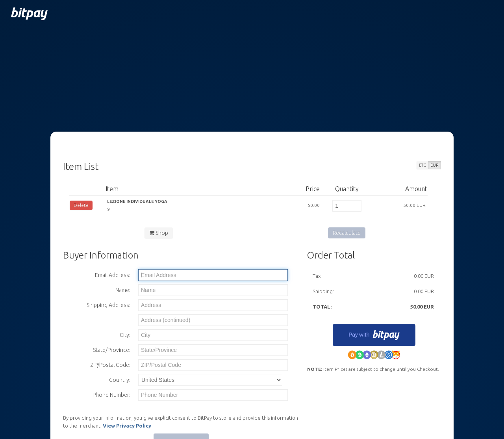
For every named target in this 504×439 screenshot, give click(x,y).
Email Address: (113, 275)
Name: (123, 290)
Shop (159, 233)
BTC (422, 165)
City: (125, 335)
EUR (435, 165)
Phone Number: (111, 395)
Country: (120, 380)
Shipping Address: (108, 305)
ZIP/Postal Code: (110, 365)
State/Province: (112, 350)
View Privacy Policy (127, 426)
